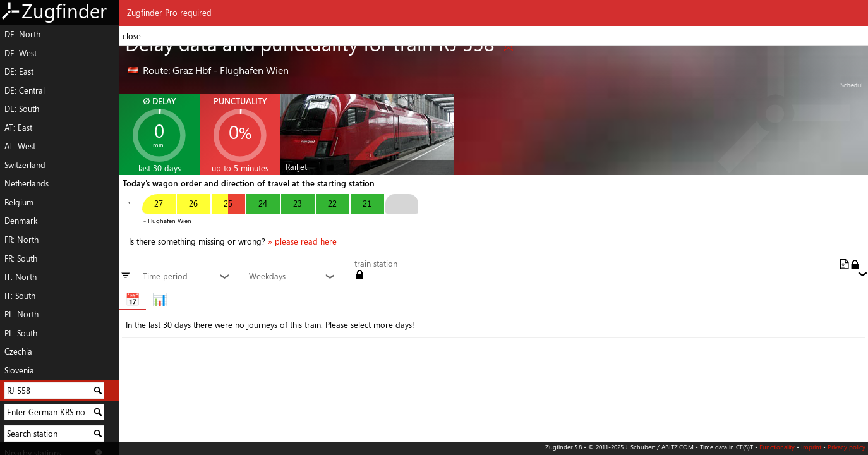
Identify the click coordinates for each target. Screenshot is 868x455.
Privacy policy (847, 447)
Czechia (18, 351)
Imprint (811, 447)
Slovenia (19, 370)
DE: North (22, 34)
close (132, 36)
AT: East (18, 128)
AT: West (20, 146)
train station (376, 264)
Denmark (21, 221)
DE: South (22, 109)
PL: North (21, 314)
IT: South (20, 296)
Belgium (19, 202)
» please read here (302, 241)
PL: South (21, 333)
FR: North (21, 240)
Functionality (777, 447)
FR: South (21, 258)
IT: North (21, 277)
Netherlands (27, 183)
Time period (186, 277)
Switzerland (25, 165)
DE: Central (25, 90)
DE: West (21, 53)
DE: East (19, 71)
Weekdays (292, 277)
